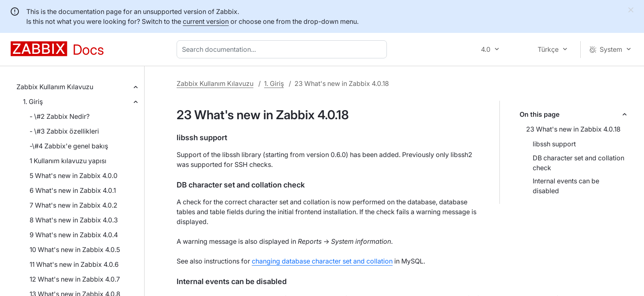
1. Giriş (33, 102)
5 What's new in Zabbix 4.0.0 (74, 176)
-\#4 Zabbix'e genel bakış (69, 146)
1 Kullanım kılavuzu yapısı (68, 161)
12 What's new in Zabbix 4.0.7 (75, 279)
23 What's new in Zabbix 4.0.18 (573, 129)
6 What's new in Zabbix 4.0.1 (73, 190)
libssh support (554, 144)
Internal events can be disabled (566, 186)
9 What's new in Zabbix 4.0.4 (74, 235)
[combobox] (283, 49)
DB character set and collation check (578, 163)
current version (206, 21)
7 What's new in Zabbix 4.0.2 (74, 205)
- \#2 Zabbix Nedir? (60, 116)
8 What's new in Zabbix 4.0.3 (74, 220)
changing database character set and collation (322, 261)
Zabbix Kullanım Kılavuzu (55, 87)
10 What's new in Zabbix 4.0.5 (75, 250)
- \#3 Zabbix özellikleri (64, 131)
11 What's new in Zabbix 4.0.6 (74, 264)
